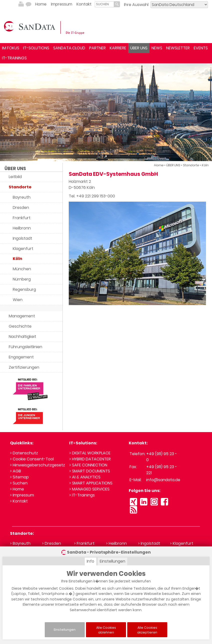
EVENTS (201, 48)
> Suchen (19, 483)
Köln (205, 165)
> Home (17, 489)
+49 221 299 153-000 (96, 196)
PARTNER (97, 48)
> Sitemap (19, 477)
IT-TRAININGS (14, 58)
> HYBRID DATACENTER (90, 459)
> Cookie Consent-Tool (32, 459)
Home (41, 4)
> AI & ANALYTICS (85, 477)
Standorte (191, 165)
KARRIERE (118, 48)
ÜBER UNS (139, 48)
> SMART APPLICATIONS (91, 483)
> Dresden (51, 543)
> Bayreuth (20, 543)
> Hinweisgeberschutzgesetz (37, 465)
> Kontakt (19, 501)
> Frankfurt (84, 543)
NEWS (157, 48)
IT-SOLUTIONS (36, 48)
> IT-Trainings (82, 495)
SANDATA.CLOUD (69, 48)
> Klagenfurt (182, 543)
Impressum (62, 4)
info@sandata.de (163, 480)
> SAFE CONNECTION (88, 465)
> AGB (15, 471)
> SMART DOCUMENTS (90, 471)
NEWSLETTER (178, 48)
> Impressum (22, 495)
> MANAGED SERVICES (89, 489)
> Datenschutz (24, 453)
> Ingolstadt (149, 543)
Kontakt (84, 4)
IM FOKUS (11, 48)
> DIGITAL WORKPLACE (90, 453)
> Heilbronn (116, 543)
